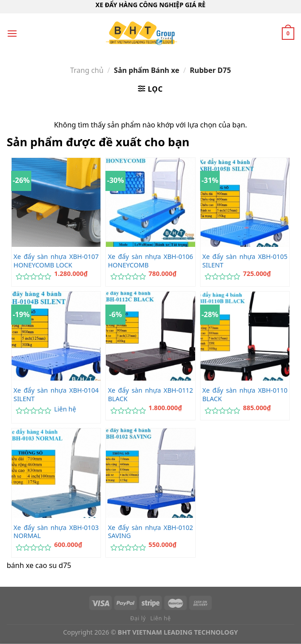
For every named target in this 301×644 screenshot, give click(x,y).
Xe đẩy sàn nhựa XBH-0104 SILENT (56, 395)
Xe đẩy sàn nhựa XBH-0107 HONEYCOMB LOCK (56, 261)
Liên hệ (65, 409)
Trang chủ (87, 70)
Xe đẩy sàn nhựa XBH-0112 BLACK (151, 395)
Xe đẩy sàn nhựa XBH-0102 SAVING (151, 532)
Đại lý (138, 618)
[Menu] (12, 33)
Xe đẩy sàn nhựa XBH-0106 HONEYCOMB (151, 261)
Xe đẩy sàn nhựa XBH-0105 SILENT (245, 261)
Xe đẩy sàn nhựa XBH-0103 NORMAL (56, 532)
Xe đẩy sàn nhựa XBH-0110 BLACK (245, 395)
